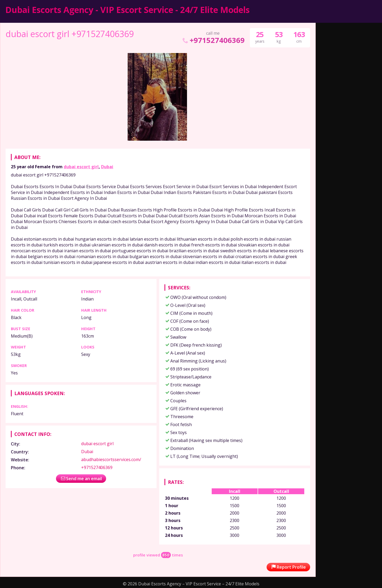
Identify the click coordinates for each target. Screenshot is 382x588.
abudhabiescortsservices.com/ (111, 459)
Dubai (107, 167)
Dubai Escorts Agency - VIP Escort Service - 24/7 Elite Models (127, 10)
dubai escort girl (81, 167)
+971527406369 (213, 40)
